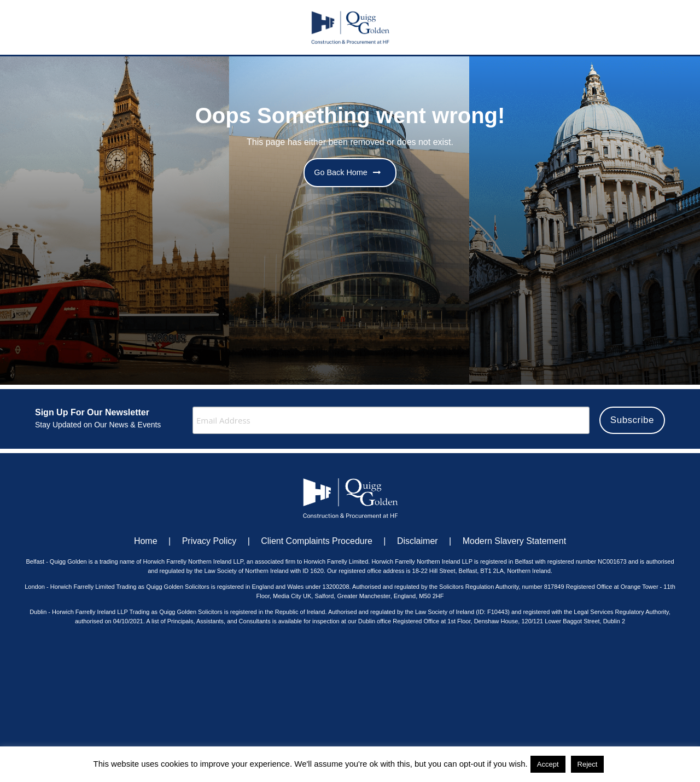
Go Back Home (347, 172)
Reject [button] (588, 764)
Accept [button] (548, 764)
